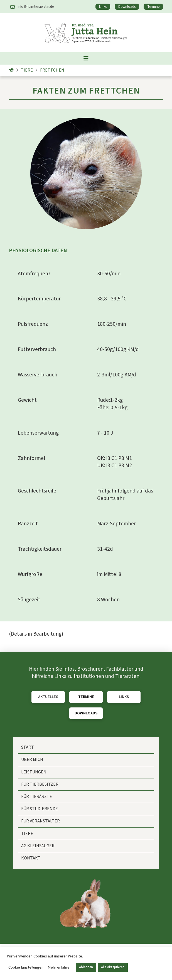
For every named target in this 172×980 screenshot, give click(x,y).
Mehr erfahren (60, 967)
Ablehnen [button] (86, 967)
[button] (86, 58)
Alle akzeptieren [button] (113, 967)
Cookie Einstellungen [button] (26, 967)
